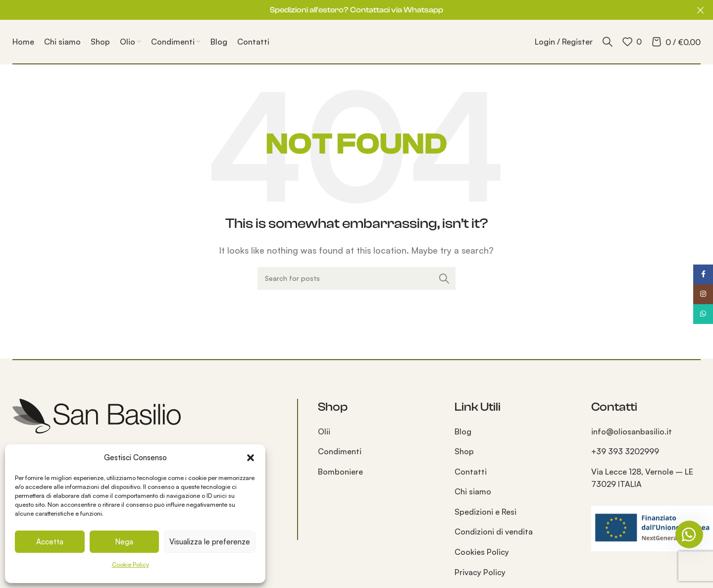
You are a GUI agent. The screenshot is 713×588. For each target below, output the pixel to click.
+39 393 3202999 (625, 451)
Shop (464, 451)
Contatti (471, 472)
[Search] (608, 42)
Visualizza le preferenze (210, 542)
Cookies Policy (482, 552)
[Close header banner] (701, 10)
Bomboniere (340, 472)
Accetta (50, 542)
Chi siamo (473, 491)
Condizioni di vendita (494, 532)
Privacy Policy (480, 572)
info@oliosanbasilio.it (632, 431)
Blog (463, 431)
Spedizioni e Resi (485, 512)
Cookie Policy (130, 564)
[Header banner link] (342, 10)
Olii (324, 431)
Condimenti (340, 451)
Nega (124, 542)
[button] (251, 458)
